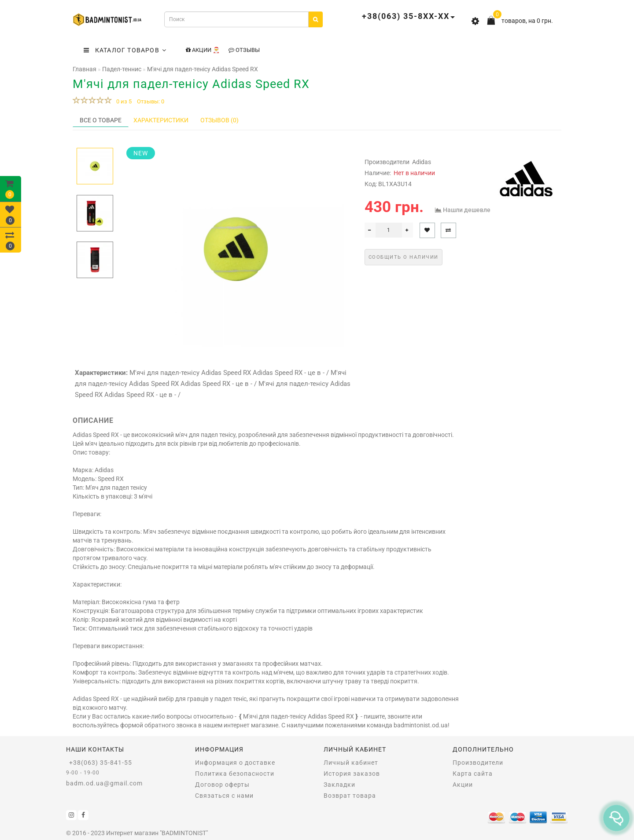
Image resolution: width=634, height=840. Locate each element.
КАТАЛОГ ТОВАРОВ (125, 50)
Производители (478, 763)
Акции (463, 785)
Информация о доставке (235, 763)
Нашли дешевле (467, 210)
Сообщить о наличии (404, 257)
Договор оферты (222, 785)
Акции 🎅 (203, 50)
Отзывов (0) (219, 120)
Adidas (422, 162)
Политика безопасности (235, 774)
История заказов (352, 774)
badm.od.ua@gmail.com (104, 783)
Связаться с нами (224, 796)
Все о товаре (101, 120)
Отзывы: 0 (151, 101)
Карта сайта (473, 774)
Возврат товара (350, 796)
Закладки (339, 785)
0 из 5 (123, 101)
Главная (85, 69)
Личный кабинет (351, 763)
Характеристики (161, 120)
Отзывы (244, 50)
